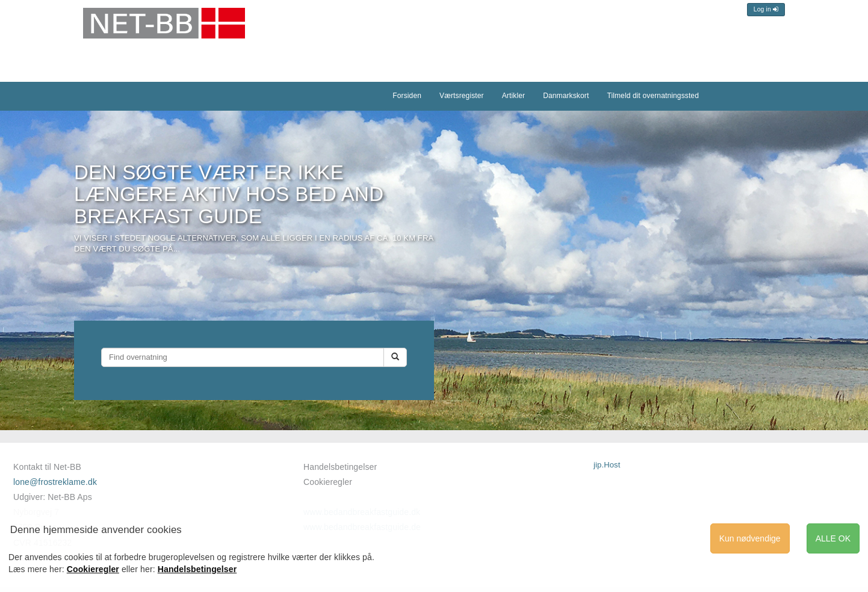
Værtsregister (462, 96)
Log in (766, 9)
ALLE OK (833, 538)
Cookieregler (328, 482)
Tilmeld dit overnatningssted (653, 96)
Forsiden (407, 96)
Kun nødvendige (750, 538)
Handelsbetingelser (340, 467)
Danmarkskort (566, 96)
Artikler (513, 96)
